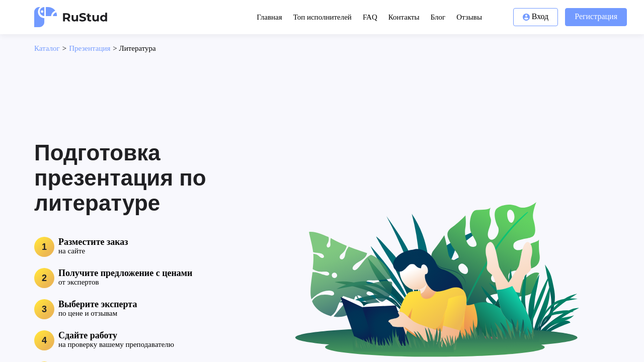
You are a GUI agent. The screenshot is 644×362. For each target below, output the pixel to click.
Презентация (90, 48)
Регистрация (596, 16)
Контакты (404, 17)
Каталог (47, 48)
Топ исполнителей (323, 17)
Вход (536, 16)
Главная (269, 17)
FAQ (370, 17)
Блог (438, 17)
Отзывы (469, 17)
